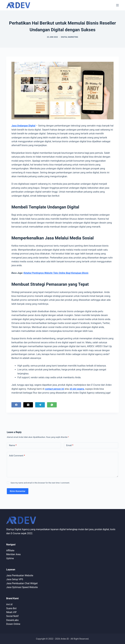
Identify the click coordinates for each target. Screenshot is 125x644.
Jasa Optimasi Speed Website (22, 587)
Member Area (13, 554)
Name (13, 445)
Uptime (10, 558)
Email (70, 445)
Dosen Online (13, 624)
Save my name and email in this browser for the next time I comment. (40, 483)
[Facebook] (16, 405)
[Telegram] (40, 405)
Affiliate (10, 550)
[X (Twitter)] (28, 405)
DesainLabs (12, 620)
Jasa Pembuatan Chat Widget (22, 583)
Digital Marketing (69, 37)
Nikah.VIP (11, 612)
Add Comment (17, 456)
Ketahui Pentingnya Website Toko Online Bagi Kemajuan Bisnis (56, 273)
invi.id (9, 604)
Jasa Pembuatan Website (20, 575)
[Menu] (117, 5)
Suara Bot (11, 608)
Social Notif (12, 616)
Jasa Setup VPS (15, 579)
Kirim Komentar (18, 491)
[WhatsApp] (52, 405)
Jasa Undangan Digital (23, 126)
